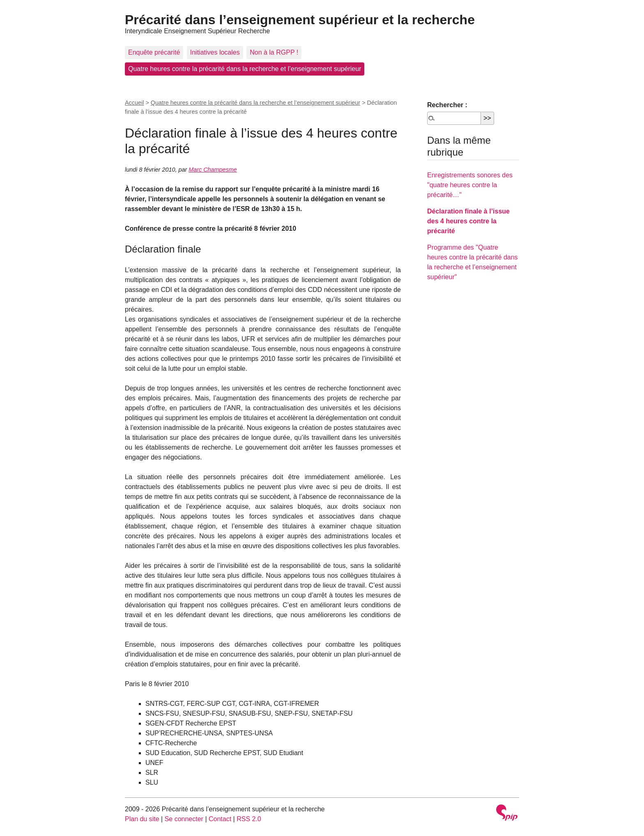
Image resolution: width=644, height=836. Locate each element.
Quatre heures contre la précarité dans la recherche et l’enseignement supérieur (245, 69)
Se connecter (184, 819)
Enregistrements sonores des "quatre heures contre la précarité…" (470, 185)
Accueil (134, 103)
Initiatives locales (215, 52)
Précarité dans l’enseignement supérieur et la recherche (300, 20)
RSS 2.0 (249, 819)
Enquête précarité (154, 52)
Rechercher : (447, 105)
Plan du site (142, 819)
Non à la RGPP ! (274, 52)
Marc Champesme (213, 170)
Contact (220, 819)
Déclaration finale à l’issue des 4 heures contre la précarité (468, 221)
